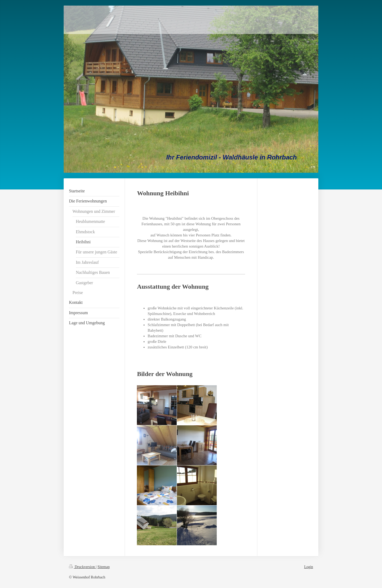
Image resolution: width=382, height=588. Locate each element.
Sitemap (104, 567)
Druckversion (82, 567)
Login (309, 567)
